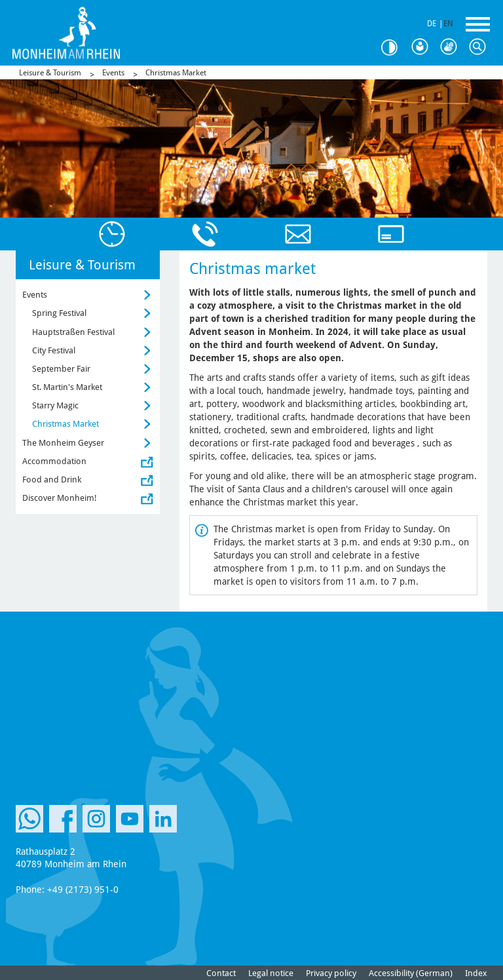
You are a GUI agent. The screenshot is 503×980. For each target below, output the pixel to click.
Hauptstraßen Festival (73, 332)
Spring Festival (59, 313)
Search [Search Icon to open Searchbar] (481, 47)
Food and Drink (52, 480)
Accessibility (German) (411, 973)
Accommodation (54, 461)
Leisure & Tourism (50, 73)
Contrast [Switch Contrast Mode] (394, 48)
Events (113, 73)
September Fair (61, 369)
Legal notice (271, 973)
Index (476, 973)
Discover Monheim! (60, 498)
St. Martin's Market (67, 387)
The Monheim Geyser (63, 443)
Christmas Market (176, 73)
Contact (221, 973)
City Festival (54, 350)
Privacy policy (331, 973)
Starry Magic (55, 405)
